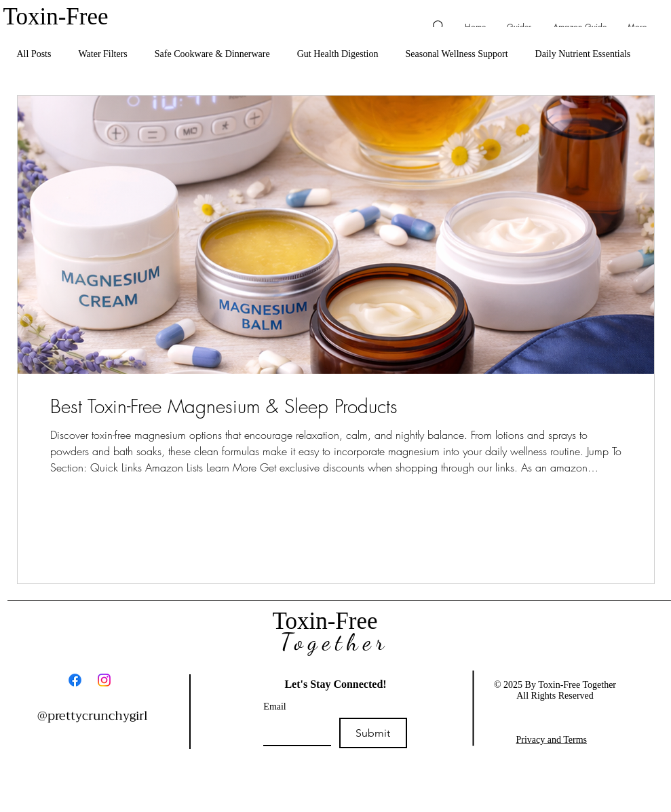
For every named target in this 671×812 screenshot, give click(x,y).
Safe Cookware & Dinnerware (212, 54)
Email (274, 707)
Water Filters (102, 54)
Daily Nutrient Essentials (583, 54)
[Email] (293, 731)
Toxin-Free (59, 17)
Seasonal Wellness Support (456, 54)
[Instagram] (104, 680)
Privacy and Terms (552, 740)
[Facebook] (75, 680)
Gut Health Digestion (338, 54)
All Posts (34, 54)
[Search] (439, 26)
